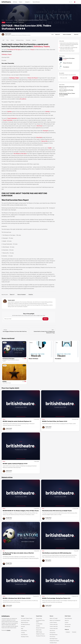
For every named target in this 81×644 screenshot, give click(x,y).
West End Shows (25, 622)
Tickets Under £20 (54, 625)
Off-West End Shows (26, 625)
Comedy (23, 633)
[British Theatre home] (6, 2)
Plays (22, 629)
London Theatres (53, 622)
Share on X (58, 34)
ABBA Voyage (39, 632)
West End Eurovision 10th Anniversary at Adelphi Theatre (57, 511)
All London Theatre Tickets (27, 618)
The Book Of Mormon (41, 636)
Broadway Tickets (25, 637)
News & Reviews (36, 2)
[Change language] (76, 2)
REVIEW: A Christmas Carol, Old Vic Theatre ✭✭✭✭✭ (17, 598)
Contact (67, 622)
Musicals (5, 343)
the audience (23, 99)
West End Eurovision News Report (67, 51)
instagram (68, 632)
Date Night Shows (54, 639)
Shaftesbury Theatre (41, 46)
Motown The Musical (33, 359)
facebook (74, 632)
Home (3, 20)
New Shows (52, 631)
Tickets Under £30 (54, 627)
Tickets (21, 2)
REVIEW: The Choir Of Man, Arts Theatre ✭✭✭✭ (55, 421)
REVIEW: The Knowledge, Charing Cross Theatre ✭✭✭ (56, 598)
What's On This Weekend (55, 620)
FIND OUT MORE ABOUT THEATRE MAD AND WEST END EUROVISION (68, 48)
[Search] (71, 2)
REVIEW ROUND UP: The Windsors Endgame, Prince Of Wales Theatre (21, 511)
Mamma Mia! (39, 630)
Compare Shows (53, 643)
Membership (67, 627)
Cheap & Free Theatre (54, 641)
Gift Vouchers (68, 625)
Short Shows (52, 637)
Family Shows (24, 631)
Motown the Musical (33, 78)
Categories (28, 2)
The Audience (58, 359)
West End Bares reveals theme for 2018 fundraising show (57, 553)
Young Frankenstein (12, 118)
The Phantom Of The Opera (14, 50)
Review (16, 20)
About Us (67, 620)
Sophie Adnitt (11, 300)
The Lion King (39, 618)
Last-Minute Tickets (25, 620)
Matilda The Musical (40, 634)
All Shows (15, 2)
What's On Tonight (54, 618)
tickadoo (9, 630)
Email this (76, 34)
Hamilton (9, 112)
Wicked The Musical (40, 628)
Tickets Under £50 (54, 629)
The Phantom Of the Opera (8, 359)
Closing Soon (53, 633)
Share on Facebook (67, 34)
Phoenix (32, 50)
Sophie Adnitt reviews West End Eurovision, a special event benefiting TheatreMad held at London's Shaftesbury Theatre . (69, 44)
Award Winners (24, 635)
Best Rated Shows (54, 635)
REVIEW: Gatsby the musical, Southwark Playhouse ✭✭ (17, 421)
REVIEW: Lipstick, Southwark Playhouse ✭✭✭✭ (15, 464)
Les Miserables (39, 624)
